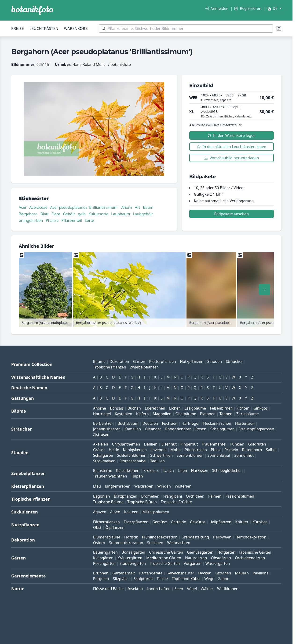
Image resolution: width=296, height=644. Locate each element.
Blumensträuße (107, 537)
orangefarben (31, 220)
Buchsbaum (128, 423)
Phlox (216, 450)
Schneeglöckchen (228, 471)
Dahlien (151, 444)
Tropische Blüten (142, 502)
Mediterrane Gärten (164, 558)
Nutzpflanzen (192, 361)
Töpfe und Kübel (186, 579)
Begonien (102, 496)
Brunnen (101, 573)
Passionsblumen (240, 496)
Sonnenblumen (190, 455)
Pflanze (52, 220)
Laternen (223, 573)
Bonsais (117, 408)
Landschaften (159, 589)
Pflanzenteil (72, 220)
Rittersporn (252, 450)
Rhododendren (178, 429)
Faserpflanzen (136, 522)
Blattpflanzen (126, 496)
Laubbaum (121, 214)
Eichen (175, 408)
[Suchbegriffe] (186, 28)
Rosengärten (104, 563)
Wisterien (183, 486)
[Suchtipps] (279, 28)
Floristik (131, 537)
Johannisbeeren (107, 429)
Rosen (201, 429)
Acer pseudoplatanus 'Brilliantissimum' (84, 207)
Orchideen (195, 496)
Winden (164, 486)
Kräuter (242, 522)
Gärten (139, 361)
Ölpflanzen (115, 527)
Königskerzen (135, 450)
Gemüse (160, 522)
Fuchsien (170, 423)
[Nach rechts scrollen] (264, 290)
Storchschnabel (133, 461)
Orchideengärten (250, 558)
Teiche (162, 579)
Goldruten (257, 444)
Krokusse (151, 471)
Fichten (243, 408)
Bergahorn (28, 214)
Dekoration (119, 361)
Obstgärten (221, 558)
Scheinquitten (223, 429)
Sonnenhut (244, 455)
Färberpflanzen (106, 522)
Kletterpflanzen (163, 361)
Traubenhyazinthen (110, 476)
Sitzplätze (121, 579)
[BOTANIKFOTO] (32, 10)
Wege (209, 579)
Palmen (215, 496)
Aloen (115, 512)
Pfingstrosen (196, 450)
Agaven (100, 512)
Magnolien (162, 414)
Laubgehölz (143, 214)
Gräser (99, 450)
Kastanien (124, 414)
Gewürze (198, 522)
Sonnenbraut (219, 455)
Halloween (222, 537)
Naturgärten (196, 558)
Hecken (205, 573)
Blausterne (103, 471)
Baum (148, 207)
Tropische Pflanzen (110, 367)
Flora (56, 214)
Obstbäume (186, 414)
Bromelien (150, 496)
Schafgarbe (103, 455)
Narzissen (200, 471)
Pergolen (101, 579)
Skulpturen (143, 579)
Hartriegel (102, 414)
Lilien (183, 471)
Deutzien (150, 423)
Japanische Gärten (255, 552)
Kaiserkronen (128, 471)
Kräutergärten (130, 558)
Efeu (97, 486)
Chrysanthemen (126, 444)
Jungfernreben (118, 486)
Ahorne (100, 408)
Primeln (231, 450)
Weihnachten (179, 543)
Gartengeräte (151, 573)
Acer (23, 207)
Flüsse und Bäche (108, 589)
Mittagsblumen (156, 512)
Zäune (224, 579)
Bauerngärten (105, 552)
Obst (97, 527)
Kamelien (133, 429)
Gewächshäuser (180, 573)
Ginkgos (261, 408)
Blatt (45, 214)
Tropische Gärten (165, 563)
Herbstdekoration (251, 537)
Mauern (242, 573)
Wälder (207, 589)
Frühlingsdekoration (160, 537)
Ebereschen (155, 408)
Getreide (178, 522)
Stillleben (155, 543)
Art (137, 207)
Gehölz (69, 214)
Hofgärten (226, 552)
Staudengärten (133, 563)
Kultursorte (98, 214)
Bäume (99, 361)
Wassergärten (218, 563)
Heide (114, 450)
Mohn (175, 450)
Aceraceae (38, 207)
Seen (179, 589)
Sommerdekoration (126, 543)
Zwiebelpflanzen (144, 367)
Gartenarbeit (124, 573)
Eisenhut (169, 444)
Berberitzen (103, 423)
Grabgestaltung (195, 537)
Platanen (208, 414)
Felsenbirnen (221, 408)
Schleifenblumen (132, 455)
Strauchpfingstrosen (256, 429)
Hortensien (245, 423)
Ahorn (127, 207)
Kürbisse (260, 522)
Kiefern (143, 414)
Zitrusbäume (248, 414)
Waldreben (144, 486)
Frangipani (173, 496)
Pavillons (260, 573)
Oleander (153, 429)
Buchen (134, 408)
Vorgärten (193, 563)
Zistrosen (101, 435)
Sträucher (234, 361)
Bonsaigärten (133, 552)
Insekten (135, 589)
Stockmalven (104, 461)
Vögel (192, 589)
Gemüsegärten (200, 552)
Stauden (215, 361)
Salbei (271, 450)
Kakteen (131, 512)
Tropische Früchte (176, 502)
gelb (82, 214)
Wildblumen (228, 589)
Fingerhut (189, 444)
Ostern (99, 543)
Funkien (237, 444)
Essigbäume (195, 408)
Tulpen (137, 476)
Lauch (169, 471)
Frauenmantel (214, 444)
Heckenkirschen (217, 423)
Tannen (226, 414)
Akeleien (101, 444)
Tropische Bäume (108, 502)
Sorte (89, 220)
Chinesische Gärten (166, 552)
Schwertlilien (161, 455)
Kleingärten (103, 558)
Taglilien (157, 461)
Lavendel (159, 450)
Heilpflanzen (220, 522)
